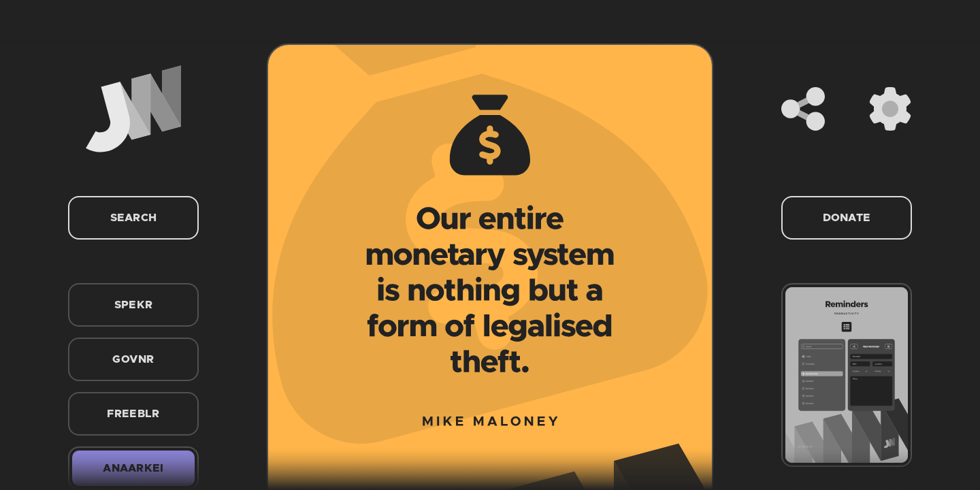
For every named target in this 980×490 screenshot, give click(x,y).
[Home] (133, 109)
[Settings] (890, 109)
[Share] (803, 109)
